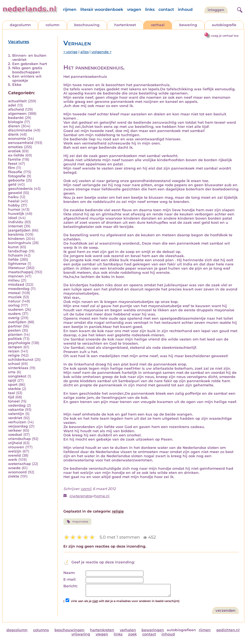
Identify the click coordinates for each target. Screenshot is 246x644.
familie (14, 159)
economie (17, 139)
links (150, 9)
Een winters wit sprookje (27, 78)
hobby (14, 205)
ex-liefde (16, 155)
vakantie (16, 410)
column (53, 25)
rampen (15, 347)
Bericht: (70, 586)
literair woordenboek (102, 9)
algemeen (17, 114)
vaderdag (17, 405)
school (14, 364)
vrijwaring (81, 634)
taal (12, 393)
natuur (14, 301)
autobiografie (224, 25)
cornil (86, 489)
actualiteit (17, 101)
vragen (134, 9)
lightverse (17, 264)
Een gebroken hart (30, 64)
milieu (14, 280)
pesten (14, 330)
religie (14, 355)
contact (166, 9)
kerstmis (16, 234)
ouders (14, 314)
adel (12, 105)
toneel (14, 401)
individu (16, 222)
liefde (13, 259)
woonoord (17, 472)
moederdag (19, 289)
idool (13, 218)
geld (12, 184)
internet (15, 226)
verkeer (15, 430)
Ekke (17, 85)
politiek (15, 339)
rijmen (70, 9)
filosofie (15, 172)
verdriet (15, 418)
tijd (11, 397)
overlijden (17, 322)
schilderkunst (21, 360)
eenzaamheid (21, 143)
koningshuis (20, 243)
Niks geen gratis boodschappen (27, 70)
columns (41, 630)
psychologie (19, 343)
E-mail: (70, 579)
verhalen (128, 630)
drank (13, 134)
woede (14, 468)
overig (14, 318)
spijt (12, 380)
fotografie (17, 176)
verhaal (158, 25)
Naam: (69, 573)
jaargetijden (19, 230)
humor (14, 209)
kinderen (16, 239)
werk (13, 460)
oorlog (14, 305)
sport (13, 385)
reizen (14, 351)
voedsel (15, 435)
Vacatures (19, 42)
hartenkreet (125, 25)
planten (15, 335)
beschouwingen (69, 630)
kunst (13, 247)
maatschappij (21, 272)
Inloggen (216, 10)
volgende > (101, 52)
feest (13, 164)
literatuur (17, 268)
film (12, 168)
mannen (16, 276)
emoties (15, 147)
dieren (14, 126)
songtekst (17, 376)
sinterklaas (18, 368)
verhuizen (17, 422)
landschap (18, 251)
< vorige (70, 52)
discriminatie (20, 130)
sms (12, 372)
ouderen (16, 309)
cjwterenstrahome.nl (90, 496)
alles (85, 52)
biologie (16, 122)
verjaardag (18, 426)
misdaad (16, 284)
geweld (15, 193)
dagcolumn (20, 25)
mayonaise (77, 522)
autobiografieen (181, 630)
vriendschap (19, 439)
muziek (15, 297)
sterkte (14, 389)
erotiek (14, 151)
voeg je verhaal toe (225, 36)
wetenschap (19, 464)
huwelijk (16, 214)
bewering (188, 25)
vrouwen (16, 447)
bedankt (16, 118)
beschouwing (87, 25)
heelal (14, 201)
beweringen (153, 630)
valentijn (16, 414)
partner (15, 326)
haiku (13, 197)
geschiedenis (20, 189)
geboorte (16, 180)
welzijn (15, 451)
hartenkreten (102, 630)
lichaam (15, 255)
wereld (14, 455)
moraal (14, 293)
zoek (132, 634)
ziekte (14, 476)
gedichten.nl (228, 630)
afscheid (16, 109)
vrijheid (15, 443)
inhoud (185, 9)
